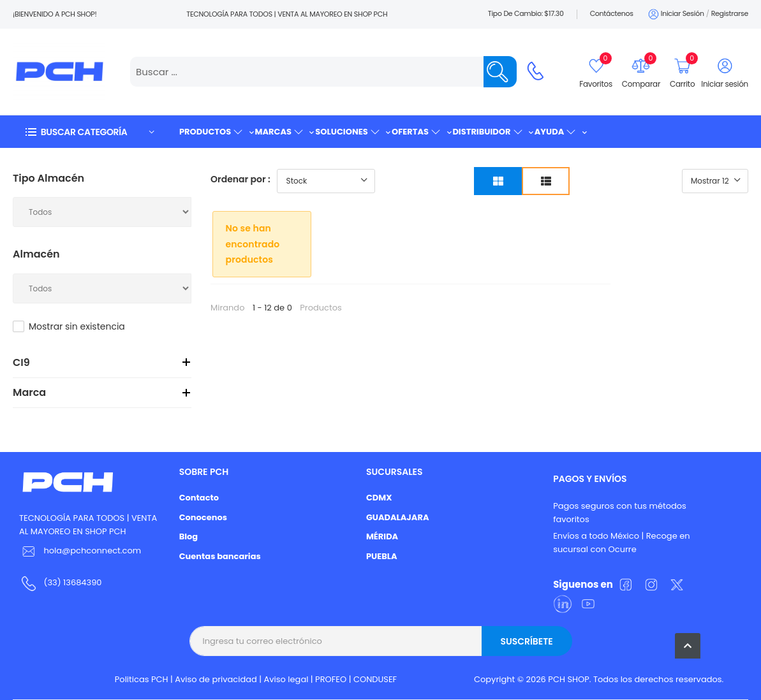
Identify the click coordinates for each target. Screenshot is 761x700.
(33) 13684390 (72, 582)
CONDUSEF (375, 679)
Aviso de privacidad (216, 679)
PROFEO (331, 679)
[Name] (500, 72)
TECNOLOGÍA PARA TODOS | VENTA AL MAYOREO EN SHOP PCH (88, 525)
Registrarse (730, 13)
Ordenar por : (240, 179)
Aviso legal (286, 679)
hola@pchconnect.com (92, 551)
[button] (89, 132)
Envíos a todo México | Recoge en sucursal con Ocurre (621, 543)
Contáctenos (612, 13)
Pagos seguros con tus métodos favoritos (620, 513)
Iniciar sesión (675, 14)
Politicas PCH (142, 679)
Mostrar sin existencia (77, 326)
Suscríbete (526, 641)
